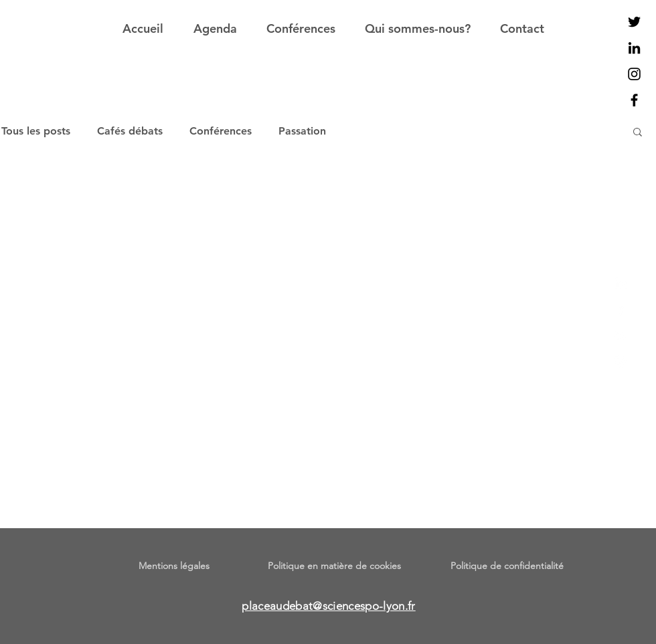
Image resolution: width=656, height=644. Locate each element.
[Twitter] (621, 335)
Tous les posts (36, 131)
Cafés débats (130, 131)
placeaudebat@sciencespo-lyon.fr (329, 606)
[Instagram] (621, 361)
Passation (302, 131)
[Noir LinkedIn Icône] (634, 48)
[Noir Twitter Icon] (634, 22)
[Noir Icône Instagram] (634, 74)
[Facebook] (621, 309)
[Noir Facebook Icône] (634, 100)
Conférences (221, 131)
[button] (638, 133)
